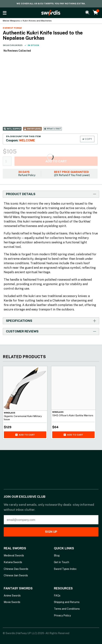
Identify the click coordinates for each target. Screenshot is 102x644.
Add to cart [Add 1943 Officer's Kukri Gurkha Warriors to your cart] (73, 435)
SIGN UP (51, 532)
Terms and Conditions (67, 609)
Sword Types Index (65, 569)
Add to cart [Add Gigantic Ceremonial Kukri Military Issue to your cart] (25, 435)
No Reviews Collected (17, 51)
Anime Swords (12, 596)
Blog (57, 555)
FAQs (57, 596)
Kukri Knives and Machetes (37, 21)
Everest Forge (12, 28)
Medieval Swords (14, 555)
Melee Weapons (11, 21)
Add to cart (56, 161)
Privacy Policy (62, 615)
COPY (87, 139)
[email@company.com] (51, 520)
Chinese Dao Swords (16, 569)
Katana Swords (13, 562)
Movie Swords (12, 602)
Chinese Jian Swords (16, 575)
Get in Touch (61, 562)
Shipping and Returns (67, 602)
